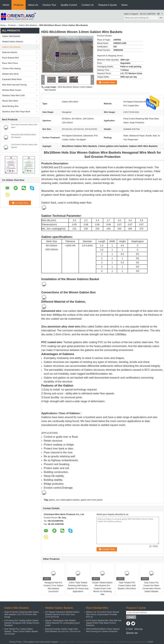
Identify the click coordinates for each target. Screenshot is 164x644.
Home (6, 5)
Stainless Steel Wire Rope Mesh (16, 112)
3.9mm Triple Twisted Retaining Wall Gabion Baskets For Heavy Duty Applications (78, 587)
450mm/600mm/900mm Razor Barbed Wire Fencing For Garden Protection (103, 630)
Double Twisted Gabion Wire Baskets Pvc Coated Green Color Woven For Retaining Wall (102, 588)
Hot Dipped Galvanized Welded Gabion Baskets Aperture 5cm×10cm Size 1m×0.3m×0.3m (62, 614)
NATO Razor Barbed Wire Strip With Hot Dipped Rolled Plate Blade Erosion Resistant (104, 623)
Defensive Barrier (10, 52)
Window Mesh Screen (12, 90)
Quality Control (69, 5)
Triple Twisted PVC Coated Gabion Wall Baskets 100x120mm (127, 586)
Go (161, 18)
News (124, 5)
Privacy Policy (15, 642)
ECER (150, 642)
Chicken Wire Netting (11, 69)
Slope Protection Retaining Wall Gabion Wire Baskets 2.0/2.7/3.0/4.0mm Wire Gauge (22, 614)
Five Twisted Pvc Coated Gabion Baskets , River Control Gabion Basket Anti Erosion (21, 631)
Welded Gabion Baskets (13, 42)
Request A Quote (107, 5)
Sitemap (138, 629)
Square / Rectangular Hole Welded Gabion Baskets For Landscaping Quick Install (62, 623)
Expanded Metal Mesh (12, 79)
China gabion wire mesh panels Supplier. (41, 642)
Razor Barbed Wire (10, 58)
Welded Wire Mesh (10, 74)
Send (131, 617)
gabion (52, 500)
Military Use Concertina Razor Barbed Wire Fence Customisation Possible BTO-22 (102, 614)
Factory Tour (49, 5)
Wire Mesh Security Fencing (14, 85)
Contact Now (108, 82)
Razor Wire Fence (10, 63)
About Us (33, 5)
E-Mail (129, 629)
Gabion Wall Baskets (11, 36)
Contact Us (88, 5)
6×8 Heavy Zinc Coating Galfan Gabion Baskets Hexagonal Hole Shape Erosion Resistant (22, 623)
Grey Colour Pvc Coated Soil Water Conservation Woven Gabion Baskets (151, 587)
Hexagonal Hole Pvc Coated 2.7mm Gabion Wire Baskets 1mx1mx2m (53, 587)
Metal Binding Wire (10, 106)
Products (19, 5)
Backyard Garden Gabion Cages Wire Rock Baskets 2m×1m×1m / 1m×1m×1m (63, 630)
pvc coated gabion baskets (68, 500)
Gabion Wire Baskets (28, 25)
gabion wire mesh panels (92, 500)
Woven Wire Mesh (10, 101)
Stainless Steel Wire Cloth (13, 95)
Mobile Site (132, 633)
